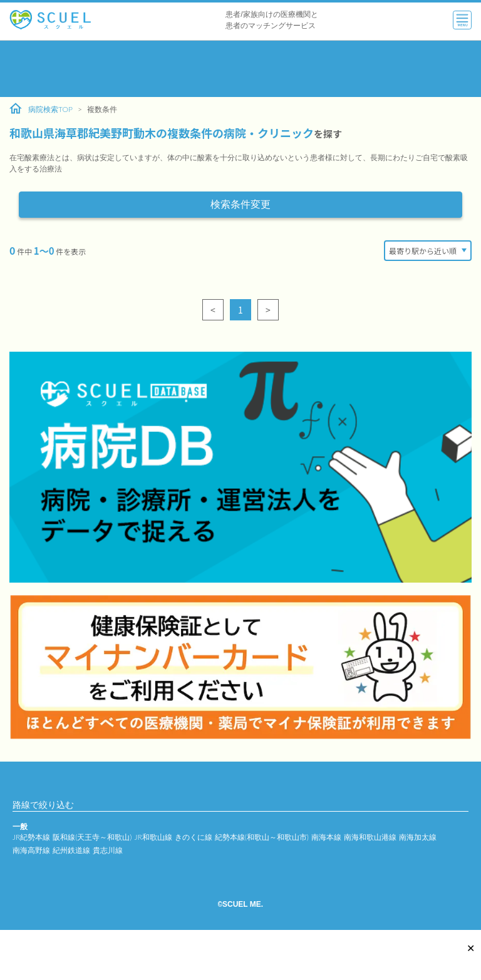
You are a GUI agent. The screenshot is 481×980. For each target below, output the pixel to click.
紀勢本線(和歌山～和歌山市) (262, 837)
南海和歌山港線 (370, 837)
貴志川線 (108, 850)
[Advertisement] (240, 69)
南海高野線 (31, 850)
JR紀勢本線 (31, 837)
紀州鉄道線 (71, 850)
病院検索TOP (41, 109)
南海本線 (326, 837)
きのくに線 (194, 837)
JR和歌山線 (153, 837)
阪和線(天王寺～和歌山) (92, 837)
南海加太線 (418, 837)
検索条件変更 (240, 204)
